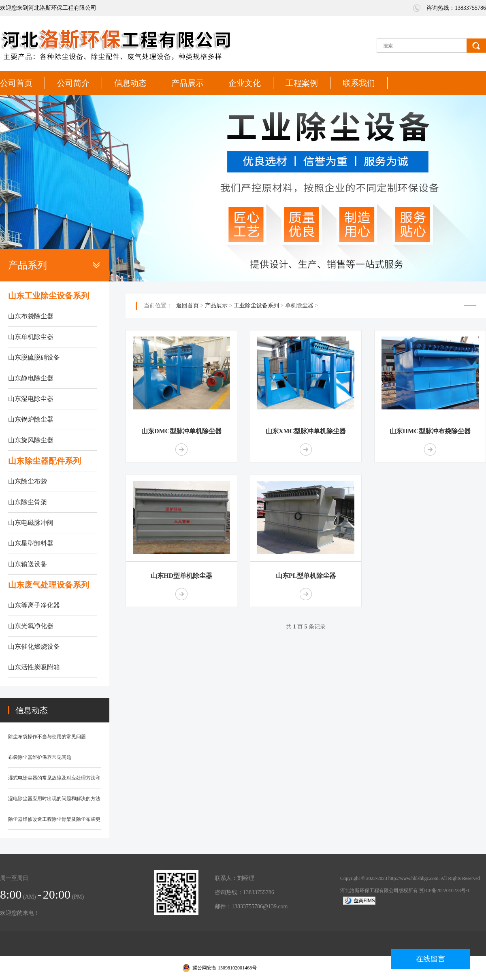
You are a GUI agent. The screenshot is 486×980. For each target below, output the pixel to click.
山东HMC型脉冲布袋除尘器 (430, 431)
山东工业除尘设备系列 (49, 296)
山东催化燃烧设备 (34, 647)
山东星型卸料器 (31, 543)
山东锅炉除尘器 (31, 419)
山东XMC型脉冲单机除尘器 (306, 431)
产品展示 (188, 83)
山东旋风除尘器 (31, 440)
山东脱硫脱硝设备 (34, 357)
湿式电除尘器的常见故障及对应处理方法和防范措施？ (54, 782)
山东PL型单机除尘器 (306, 576)
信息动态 (130, 83)
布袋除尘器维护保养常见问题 (40, 757)
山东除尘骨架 (28, 502)
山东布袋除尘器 (31, 316)
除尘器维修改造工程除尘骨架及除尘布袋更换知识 (54, 823)
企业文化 (245, 83)
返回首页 (188, 306)
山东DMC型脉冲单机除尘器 (181, 431)
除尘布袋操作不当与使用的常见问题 (47, 737)
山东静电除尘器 (31, 378)
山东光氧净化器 (31, 626)
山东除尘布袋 (28, 481)
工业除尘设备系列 (256, 306)
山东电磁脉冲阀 (31, 523)
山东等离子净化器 (34, 605)
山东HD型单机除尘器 (181, 576)
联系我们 (359, 83)
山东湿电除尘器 (31, 399)
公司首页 (16, 83)
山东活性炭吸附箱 (34, 667)
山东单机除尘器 (31, 337)
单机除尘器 (299, 306)
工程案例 (302, 83)
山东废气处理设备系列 (49, 585)
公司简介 (73, 83)
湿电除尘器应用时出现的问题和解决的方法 (54, 799)
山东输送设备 (28, 564)
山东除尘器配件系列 (45, 461)
